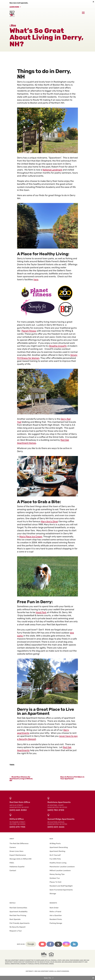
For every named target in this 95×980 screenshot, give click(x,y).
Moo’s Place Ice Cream (31, 537)
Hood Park (41, 612)
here (36, 279)
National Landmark (52, 170)
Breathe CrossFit (58, 346)
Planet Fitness (29, 331)
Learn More (14, 7)
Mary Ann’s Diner (49, 521)
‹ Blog (13, 25)
